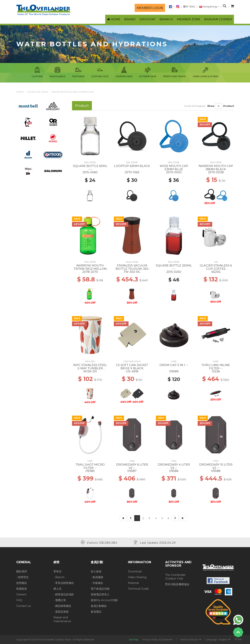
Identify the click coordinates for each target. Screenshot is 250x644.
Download (135, 571)
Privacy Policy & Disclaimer (158, 640)
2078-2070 (90, 272)
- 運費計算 (60, 600)
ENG (193, 7)
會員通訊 (96, 612)
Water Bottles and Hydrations (73, 92)
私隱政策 (22, 589)
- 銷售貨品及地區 (64, 594)
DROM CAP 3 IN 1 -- (174, 365)
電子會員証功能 (100, 589)
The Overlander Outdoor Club (175, 577)
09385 (90, 471)
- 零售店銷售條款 (64, 583)
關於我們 (22, 571)
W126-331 (90, 371)
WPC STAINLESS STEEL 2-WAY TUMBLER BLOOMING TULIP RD (90, 368)
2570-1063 (132, 172)
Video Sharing (137, 577)
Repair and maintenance (62, 619)
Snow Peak (132, 262)
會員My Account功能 (104, 600)
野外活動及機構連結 (177, 584)
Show (211, 106)
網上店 (57, 589)
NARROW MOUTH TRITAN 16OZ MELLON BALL (90, 269)
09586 (174, 471)
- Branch (59, 577)
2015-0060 (90, 172)
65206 (216, 272)
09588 (216, 471)
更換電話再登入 (100, 594)
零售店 (57, 571)
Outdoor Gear (38, 92)
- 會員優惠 (97, 577)
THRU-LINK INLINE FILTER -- (216, 367)
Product (229, 106)
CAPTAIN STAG (132, 361)
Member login (150, 8)
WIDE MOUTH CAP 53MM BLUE (174, 168)
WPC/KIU (90, 361)
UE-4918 (132, 371)
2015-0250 (174, 272)
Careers (21, 594)
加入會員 (96, 571)
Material (133, 583)
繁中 (186, 7)
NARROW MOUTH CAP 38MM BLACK (216, 168)
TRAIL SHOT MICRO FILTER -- (90, 466)
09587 (132, 471)
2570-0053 (174, 172)
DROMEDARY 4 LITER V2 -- (174, 466)
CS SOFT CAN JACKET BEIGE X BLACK (132, 367)
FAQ (19, 600)
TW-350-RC (132, 272)
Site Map (133, 640)
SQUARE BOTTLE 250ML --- (174, 267)
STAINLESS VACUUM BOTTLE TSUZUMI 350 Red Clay (132, 269)
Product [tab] (82, 106)
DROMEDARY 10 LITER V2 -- (216, 466)
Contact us (23, 606)
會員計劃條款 (99, 606)
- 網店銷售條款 (62, 606)
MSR (174, 361)
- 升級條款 (97, 583)
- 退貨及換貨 (61, 612)
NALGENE (90, 162)
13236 (216, 371)
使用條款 (22, 583)
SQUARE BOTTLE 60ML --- (90, 168)
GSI (216, 262)
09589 (174, 371)
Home (20, 92)
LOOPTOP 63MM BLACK (132, 166)
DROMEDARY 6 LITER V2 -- (132, 466)
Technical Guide (138, 589)
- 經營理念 (22, 577)
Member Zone (189, 19)
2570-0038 (216, 172)
